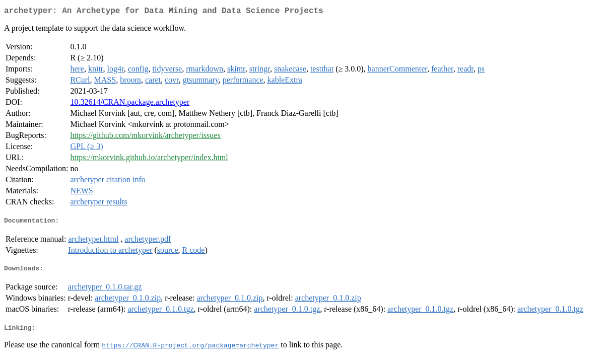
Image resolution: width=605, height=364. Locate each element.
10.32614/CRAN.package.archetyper (130, 104)
